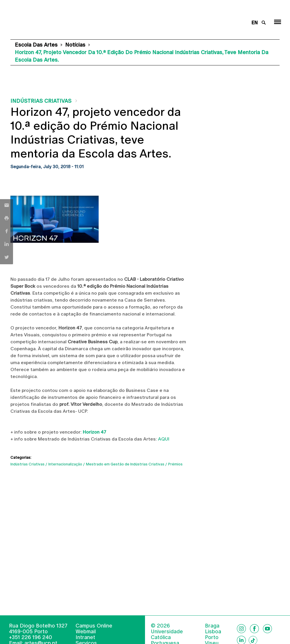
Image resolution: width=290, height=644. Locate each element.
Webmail (86, 631)
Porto (212, 637)
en (255, 23)
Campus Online (94, 626)
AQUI (164, 439)
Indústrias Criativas (41, 101)
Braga (212, 626)
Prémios (175, 464)
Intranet (85, 637)
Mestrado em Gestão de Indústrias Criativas (125, 464)
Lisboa (213, 632)
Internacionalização (65, 464)
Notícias (75, 45)
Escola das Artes (36, 45)
